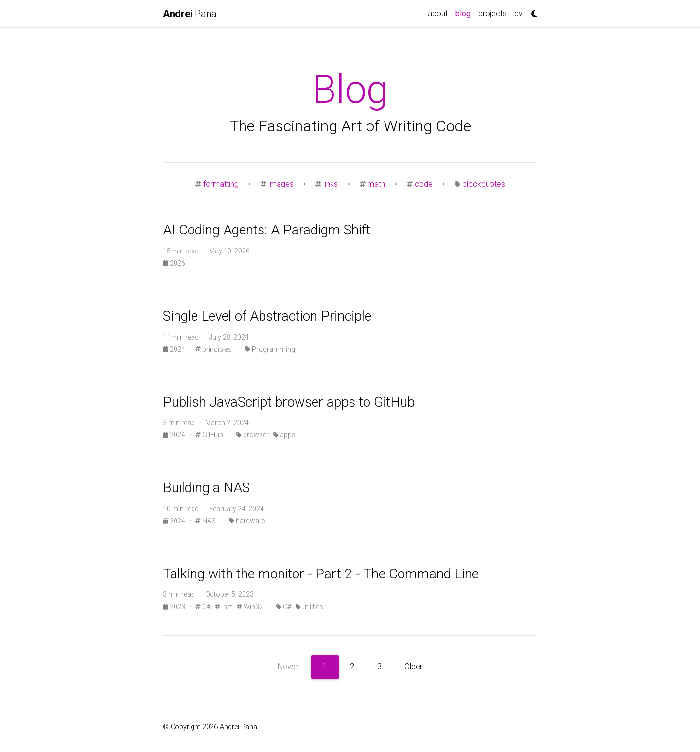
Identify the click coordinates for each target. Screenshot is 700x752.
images (281, 184)
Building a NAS (206, 488)
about (438, 13)
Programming (270, 349)
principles (214, 349)
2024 (175, 349)
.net (224, 607)
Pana (190, 14)
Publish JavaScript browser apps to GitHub (289, 402)
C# (203, 607)
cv (518, 13)
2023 (175, 607)
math (376, 184)
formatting (221, 184)
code (424, 184)
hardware (247, 521)
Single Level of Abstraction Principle (267, 316)
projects (492, 13)
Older (413, 667)
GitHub (209, 435)
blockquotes (484, 184)
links (331, 184)
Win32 (250, 607)
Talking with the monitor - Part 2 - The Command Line (321, 574)
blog (465, 13)
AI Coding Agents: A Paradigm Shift (267, 230)
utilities (309, 607)
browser (253, 435)
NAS (206, 521)
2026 (174, 263)
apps (284, 435)
